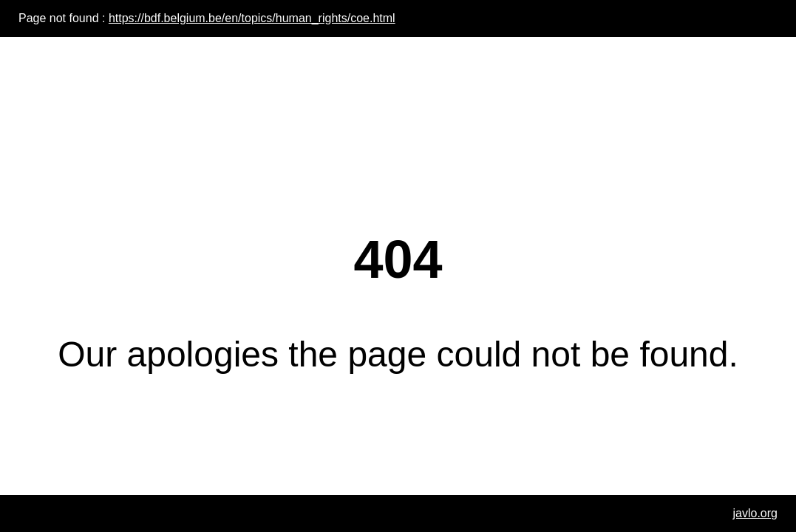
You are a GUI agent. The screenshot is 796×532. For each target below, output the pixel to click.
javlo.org (755, 513)
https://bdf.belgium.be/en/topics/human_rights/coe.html (252, 18)
